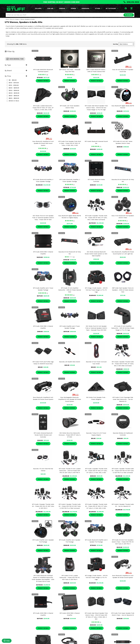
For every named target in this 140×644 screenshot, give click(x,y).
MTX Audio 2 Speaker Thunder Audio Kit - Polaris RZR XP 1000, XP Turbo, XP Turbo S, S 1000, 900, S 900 (96, 471)
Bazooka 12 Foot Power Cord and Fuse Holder (96, 363)
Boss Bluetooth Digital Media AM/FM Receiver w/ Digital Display (70, 217)
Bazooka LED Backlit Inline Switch (70, 362)
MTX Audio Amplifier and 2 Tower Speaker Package (43, 289)
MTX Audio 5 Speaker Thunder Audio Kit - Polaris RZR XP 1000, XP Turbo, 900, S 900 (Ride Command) (96, 218)
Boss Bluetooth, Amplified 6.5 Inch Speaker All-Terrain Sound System (123, 576)
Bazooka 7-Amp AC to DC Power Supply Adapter (96, 434)
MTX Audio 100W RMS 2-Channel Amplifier (43, 327)
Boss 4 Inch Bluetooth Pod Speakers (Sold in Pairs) (123, 217)
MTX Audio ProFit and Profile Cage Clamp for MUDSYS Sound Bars (43, 363)
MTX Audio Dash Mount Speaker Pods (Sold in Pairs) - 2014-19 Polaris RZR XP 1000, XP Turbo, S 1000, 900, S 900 (96, 616)
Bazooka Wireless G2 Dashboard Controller (123, 434)
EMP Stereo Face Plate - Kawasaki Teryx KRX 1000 (70, 71)
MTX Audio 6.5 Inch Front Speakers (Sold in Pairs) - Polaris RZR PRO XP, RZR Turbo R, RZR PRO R (123, 542)
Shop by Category (15, 19)
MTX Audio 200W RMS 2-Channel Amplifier (43, 614)
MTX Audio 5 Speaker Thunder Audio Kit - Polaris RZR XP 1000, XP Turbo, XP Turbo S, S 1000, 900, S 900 (96, 506)
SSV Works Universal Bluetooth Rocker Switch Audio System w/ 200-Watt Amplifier (96, 254)
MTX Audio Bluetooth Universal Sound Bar (96, 142)
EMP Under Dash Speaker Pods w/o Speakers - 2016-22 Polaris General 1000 (123, 290)
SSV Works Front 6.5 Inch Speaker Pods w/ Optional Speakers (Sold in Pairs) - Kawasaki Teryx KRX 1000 (96, 328)
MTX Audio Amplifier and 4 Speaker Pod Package (70, 541)
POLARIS (39, 8)
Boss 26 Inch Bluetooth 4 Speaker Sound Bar (123, 71)
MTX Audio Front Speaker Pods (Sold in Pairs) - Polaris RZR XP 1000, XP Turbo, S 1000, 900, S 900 (70, 143)
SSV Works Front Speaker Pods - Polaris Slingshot (96, 398)
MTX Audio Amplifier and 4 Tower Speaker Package (70, 327)
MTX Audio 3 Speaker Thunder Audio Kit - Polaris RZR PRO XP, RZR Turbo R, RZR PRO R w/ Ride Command (123, 471)
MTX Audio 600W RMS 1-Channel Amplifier (43, 253)
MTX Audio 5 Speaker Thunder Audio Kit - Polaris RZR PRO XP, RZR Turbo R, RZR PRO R (43, 506)
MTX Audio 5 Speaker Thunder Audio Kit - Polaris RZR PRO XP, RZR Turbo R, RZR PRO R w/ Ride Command (70, 506)
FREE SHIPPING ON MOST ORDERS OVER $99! (61, 2)
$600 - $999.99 (13, 98)
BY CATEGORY (112, 8)
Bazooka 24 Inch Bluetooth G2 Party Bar (70, 253)
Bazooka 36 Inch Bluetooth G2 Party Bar (123, 180)
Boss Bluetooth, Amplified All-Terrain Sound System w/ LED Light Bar (123, 253)
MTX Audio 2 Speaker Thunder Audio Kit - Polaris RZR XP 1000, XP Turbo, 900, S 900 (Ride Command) (123, 364)
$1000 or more (13, 101)
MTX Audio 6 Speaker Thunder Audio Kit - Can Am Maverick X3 (123, 505)
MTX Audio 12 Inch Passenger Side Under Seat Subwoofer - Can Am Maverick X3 (123, 399)
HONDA (74, 8)
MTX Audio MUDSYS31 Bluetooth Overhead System (43, 71)
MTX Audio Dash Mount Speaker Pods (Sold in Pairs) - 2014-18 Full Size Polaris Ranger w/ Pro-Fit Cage (96, 108)
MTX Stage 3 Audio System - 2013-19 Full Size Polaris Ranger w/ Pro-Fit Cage (96, 290)
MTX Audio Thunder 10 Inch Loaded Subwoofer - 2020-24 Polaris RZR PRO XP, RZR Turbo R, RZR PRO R (70, 471)
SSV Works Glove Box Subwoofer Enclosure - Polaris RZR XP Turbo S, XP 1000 (70, 435)
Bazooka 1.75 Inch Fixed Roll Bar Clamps (43, 470)
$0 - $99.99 (12, 80)
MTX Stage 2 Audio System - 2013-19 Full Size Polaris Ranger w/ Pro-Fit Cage (96, 577)
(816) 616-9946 (131, 2)
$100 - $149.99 (13, 83)
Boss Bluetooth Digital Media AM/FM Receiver (123, 107)
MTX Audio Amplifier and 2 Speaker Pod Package (43, 541)
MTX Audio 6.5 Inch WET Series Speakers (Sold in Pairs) (123, 142)
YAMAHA (63, 8)
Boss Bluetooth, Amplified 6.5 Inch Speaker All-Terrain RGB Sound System (43, 143)
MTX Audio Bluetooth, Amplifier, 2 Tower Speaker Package (70, 180)
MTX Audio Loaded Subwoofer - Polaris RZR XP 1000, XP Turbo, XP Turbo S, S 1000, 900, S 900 (43, 108)
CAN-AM (51, 8)
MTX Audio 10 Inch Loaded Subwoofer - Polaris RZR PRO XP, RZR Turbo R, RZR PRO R (70, 577)
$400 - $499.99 (13, 93)
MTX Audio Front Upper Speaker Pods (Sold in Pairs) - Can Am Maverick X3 (123, 614)
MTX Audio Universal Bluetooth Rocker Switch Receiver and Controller (43, 435)
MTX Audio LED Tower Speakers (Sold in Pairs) (70, 107)
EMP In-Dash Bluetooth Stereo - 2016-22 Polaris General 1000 (96, 71)
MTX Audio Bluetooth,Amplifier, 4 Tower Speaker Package (43, 180)
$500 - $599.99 (13, 96)
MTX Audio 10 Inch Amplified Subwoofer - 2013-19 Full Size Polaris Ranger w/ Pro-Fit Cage (123, 328)
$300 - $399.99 (13, 90)
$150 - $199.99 (13, 85)
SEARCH (129, 15)
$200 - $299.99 (13, 88)
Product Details (43, 81)
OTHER (99, 8)
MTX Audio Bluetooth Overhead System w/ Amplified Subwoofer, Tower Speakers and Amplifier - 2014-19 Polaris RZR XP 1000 (43, 578)
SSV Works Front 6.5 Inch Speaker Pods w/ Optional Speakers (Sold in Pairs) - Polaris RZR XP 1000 (43, 218)
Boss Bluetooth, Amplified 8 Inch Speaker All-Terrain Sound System (43, 398)
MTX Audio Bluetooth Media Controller (96, 180)
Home (7, 19)
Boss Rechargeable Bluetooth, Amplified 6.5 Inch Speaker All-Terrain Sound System (70, 399)
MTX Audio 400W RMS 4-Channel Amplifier (70, 614)
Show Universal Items (15, 59)
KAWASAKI (87, 8)
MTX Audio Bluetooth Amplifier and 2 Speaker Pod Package (96, 541)
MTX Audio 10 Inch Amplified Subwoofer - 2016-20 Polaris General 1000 (70, 290)
